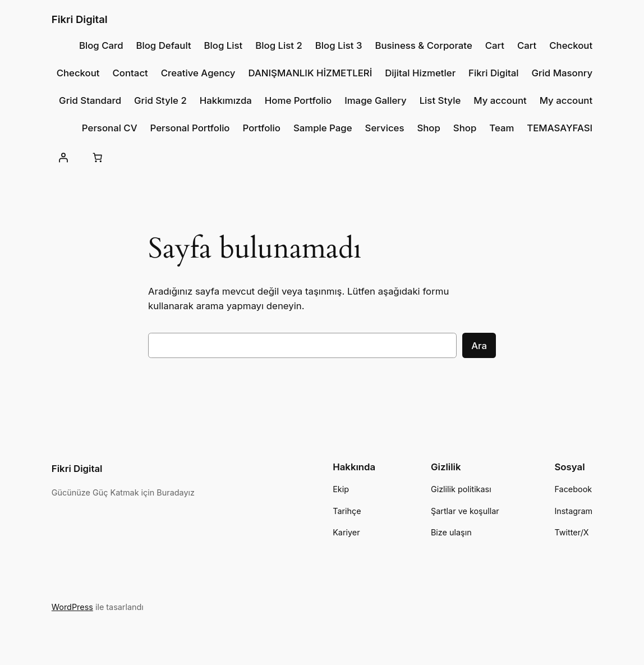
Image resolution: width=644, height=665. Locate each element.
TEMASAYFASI (560, 128)
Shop (428, 128)
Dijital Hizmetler (420, 73)
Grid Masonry (562, 73)
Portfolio (261, 128)
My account (500, 100)
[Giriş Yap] (63, 158)
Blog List (224, 45)
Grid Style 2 (160, 100)
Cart (495, 45)
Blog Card (101, 45)
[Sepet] (98, 158)
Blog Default (163, 45)
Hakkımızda (226, 100)
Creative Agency (198, 73)
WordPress (72, 607)
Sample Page (323, 128)
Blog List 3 (339, 45)
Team (502, 128)
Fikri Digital (80, 19)
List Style (440, 100)
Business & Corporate (423, 45)
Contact (130, 73)
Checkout (571, 45)
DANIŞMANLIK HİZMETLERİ (310, 73)
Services (385, 128)
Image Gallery (376, 100)
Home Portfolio (298, 100)
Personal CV (110, 128)
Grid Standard (90, 100)
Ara (479, 346)
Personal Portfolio (190, 128)
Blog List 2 (279, 45)
